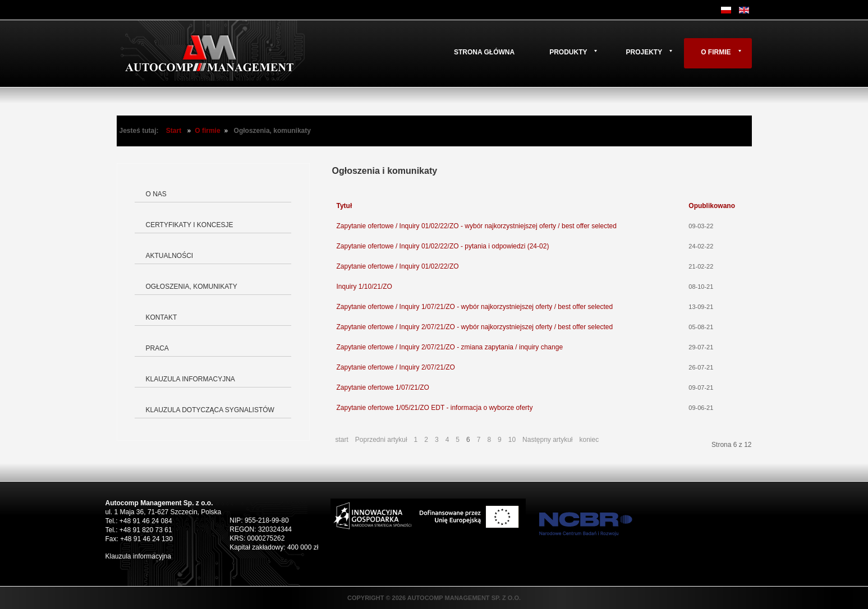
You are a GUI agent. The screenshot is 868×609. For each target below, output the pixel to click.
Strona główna (484, 52)
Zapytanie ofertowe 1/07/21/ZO (383, 387)
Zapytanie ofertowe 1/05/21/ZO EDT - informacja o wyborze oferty (435, 408)
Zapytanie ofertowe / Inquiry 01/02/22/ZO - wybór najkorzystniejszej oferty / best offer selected (477, 226)
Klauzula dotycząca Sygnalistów (210, 410)
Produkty (568, 52)
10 (512, 440)
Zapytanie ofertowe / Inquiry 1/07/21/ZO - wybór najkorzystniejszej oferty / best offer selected (475, 307)
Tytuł (345, 206)
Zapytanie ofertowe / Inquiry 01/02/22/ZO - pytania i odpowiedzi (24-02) (443, 246)
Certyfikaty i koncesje (190, 225)
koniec (589, 440)
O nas (156, 194)
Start (174, 131)
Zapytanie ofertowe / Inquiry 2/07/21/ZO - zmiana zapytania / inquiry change (450, 347)
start (342, 440)
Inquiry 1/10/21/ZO (364, 287)
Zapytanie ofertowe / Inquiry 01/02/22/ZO (398, 266)
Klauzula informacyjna (190, 379)
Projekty (644, 52)
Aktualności (170, 256)
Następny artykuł (547, 440)
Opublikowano (712, 206)
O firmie (716, 52)
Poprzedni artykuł (381, 440)
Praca (157, 348)
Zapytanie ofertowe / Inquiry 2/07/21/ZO (396, 367)
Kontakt (162, 317)
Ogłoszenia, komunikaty (192, 287)
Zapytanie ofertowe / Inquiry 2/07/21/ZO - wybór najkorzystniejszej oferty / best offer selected (475, 327)
